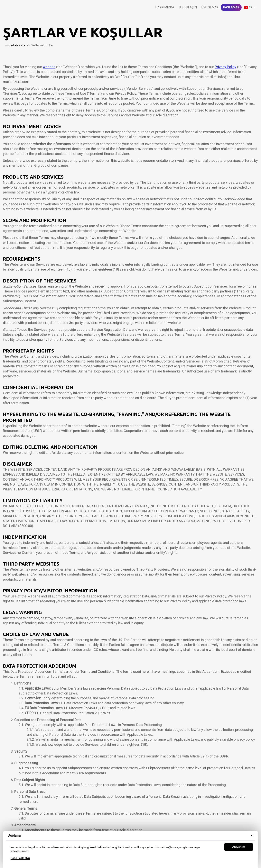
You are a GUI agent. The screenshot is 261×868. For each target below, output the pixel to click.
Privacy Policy (226, 67)
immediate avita (15, 45)
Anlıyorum (239, 847)
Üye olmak (210, 7)
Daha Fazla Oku (20, 858)
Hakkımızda (165, 7)
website (49, 67)
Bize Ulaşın (188, 7)
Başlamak (231, 7)
